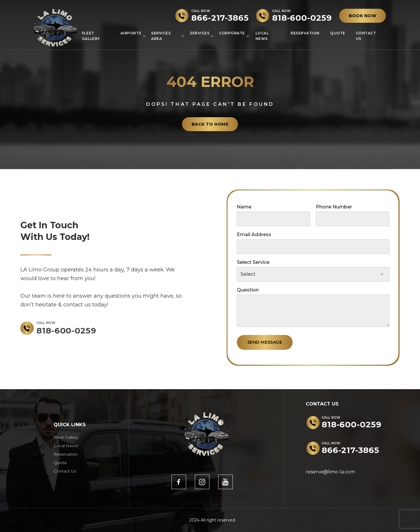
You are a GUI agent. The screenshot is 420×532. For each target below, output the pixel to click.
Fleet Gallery (91, 36)
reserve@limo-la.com (330, 472)
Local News (262, 36)
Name (244, 207)
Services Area (161, 36)
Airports (131, 33)
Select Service (253, 262)
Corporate (232, 33)
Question (248, 290)
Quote (338, 33)
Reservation (305, 33)
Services (200, 33)
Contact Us (366, 36)
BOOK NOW (363, 16)
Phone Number (334, 207)
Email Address (254, 235)
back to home (210, 124)
